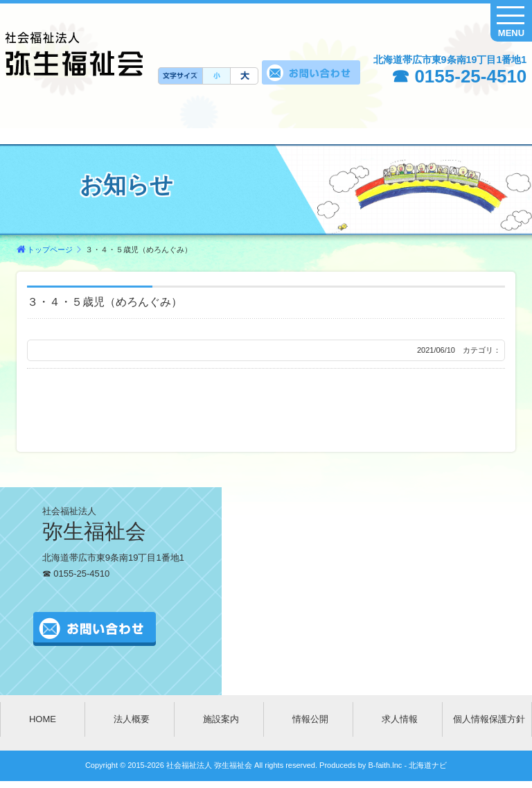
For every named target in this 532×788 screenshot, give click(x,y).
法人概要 (132, 719)
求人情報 (400, 719)
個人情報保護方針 (489, 719)
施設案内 (221, 719)
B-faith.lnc (384, 765)
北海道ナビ (428, 765)
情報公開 (310, 719)
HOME (43, 719)
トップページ (50, 249)
